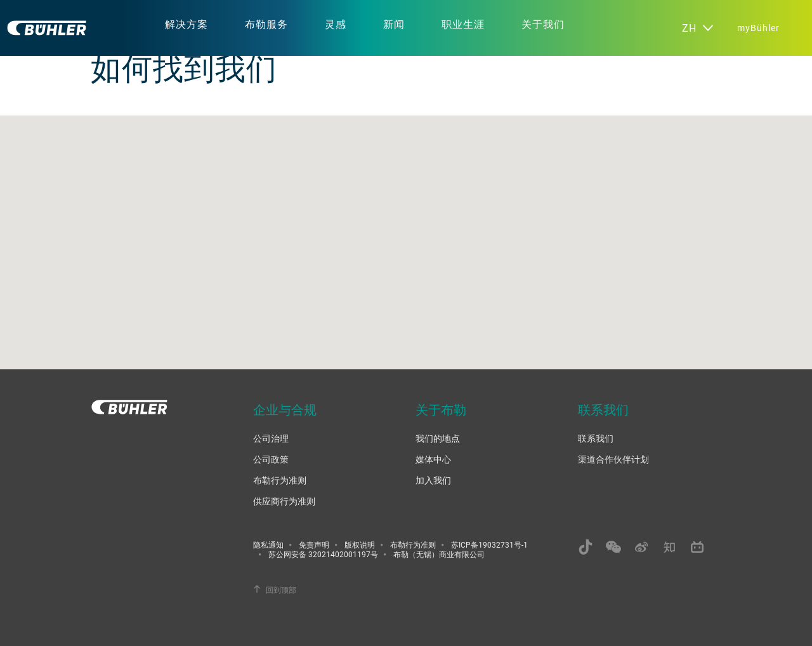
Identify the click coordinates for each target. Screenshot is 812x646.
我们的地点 (438, 438)
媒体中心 (433, 459)
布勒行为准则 (280, 480)
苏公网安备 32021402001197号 (323, 554)
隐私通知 (268, 544)
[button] (406, 231)
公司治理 (271, 438)
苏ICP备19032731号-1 (489, 544)
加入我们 (433, 480)
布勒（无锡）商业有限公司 (439, 554)
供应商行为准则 (284, 501)
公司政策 (271, 459)
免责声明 (314, 544)
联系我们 (596, 438)
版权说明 (360, 544)
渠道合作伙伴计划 (613, 459)
